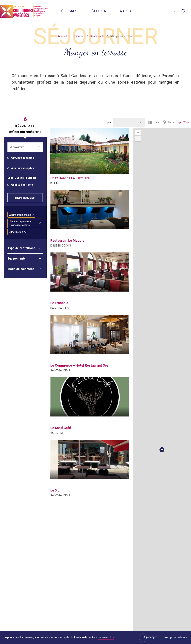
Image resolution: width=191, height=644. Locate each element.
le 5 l (55, 490)
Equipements (17, 259)
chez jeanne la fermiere (70, 178)
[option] (90, 210)
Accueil (62, 36)
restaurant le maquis (67, 241)
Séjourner (98, 11)
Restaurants (97, 36)
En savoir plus (106, 637)
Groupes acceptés (23, 158)
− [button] (138, 138)
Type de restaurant (21, 248)
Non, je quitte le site (176, 638)
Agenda (126, 11)
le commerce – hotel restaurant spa (79, 366)
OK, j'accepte (149, 637)
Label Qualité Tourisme (22, 178)
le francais (59, 303)
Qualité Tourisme (22, 185)
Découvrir (68, 11)
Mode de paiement (21, 269)
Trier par (106, 122)
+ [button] (138, 133)
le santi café (61, 428)
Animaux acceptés (23, 168)
